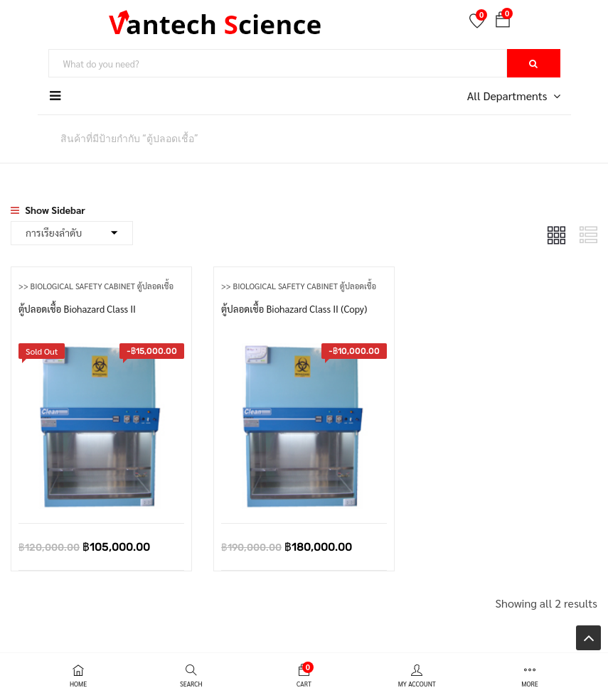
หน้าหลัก (28, 138)
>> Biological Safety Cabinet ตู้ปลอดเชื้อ (101, 286)
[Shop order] (72, 233)
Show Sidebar (48, 210)
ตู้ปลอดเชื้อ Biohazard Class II (80, 308)
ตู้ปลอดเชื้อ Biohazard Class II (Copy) (298, 308)
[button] (503, 22)
